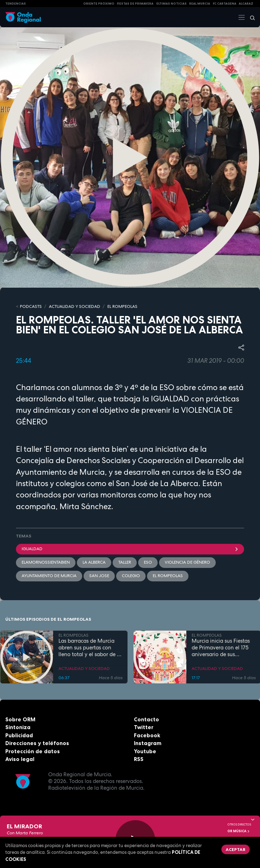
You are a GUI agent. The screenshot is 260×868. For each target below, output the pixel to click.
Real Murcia (200, 4)
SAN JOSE (99, 576)
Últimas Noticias (171, 4)
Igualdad (130, 549)
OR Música (239, 831)
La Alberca (94, 562)
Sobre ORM (20, 719)
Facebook (147, 735)
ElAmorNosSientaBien (46, 562)
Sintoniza (18, 727)
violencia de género (187, 562)
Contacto (146, 719)
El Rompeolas (168, 576)
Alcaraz (246, 4)
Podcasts (31, 306)
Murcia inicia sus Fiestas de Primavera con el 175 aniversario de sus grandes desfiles (221, 648)
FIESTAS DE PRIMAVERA (135, 4)
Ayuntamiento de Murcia (49, 576)
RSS (139, 759)
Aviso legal (20, 759)
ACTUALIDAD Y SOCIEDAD (75, 306)
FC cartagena (225, 4)
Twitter (144, 727)
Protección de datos (33, 751)
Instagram (148, 743)
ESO (148, 562)
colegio (131, 576)
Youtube (145, 751)
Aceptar (236, 849)
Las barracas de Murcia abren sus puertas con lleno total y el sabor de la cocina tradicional (90, 648)
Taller (125, 562)
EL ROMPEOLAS (122, 306)
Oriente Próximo (99, 4)
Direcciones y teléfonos (37, 743)
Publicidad (19, 735)
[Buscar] (250, 17)
